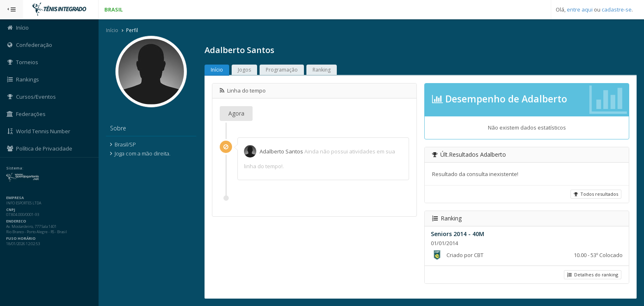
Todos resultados (596, 194)
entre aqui (580, 9)
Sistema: (15, 168)
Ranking (322, 70)
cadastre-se (617, 9)
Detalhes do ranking (593, 275)
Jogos (244, 70)
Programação (282, 70)
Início (112, 30)
